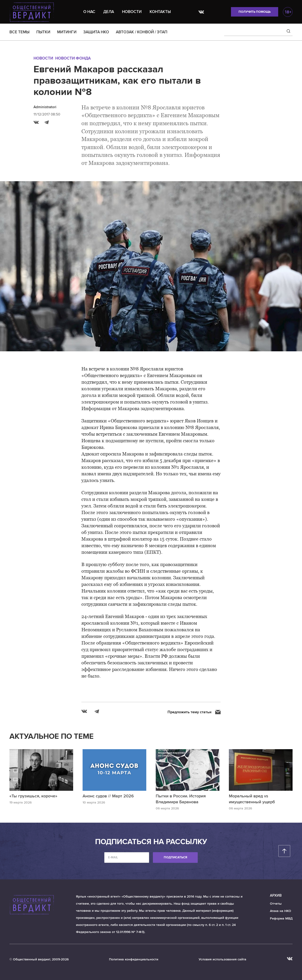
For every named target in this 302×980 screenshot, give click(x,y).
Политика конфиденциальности (134, 959)
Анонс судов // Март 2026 (108, 796)
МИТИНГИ (67, 32)
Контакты (160, 12)
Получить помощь (255, 12)
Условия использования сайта (222, 959)
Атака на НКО (281, 911)
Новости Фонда (73, 58)
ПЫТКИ (43, 32)
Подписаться (175, 857)
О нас (89, 12)
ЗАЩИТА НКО (96, 32)
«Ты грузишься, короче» (33, 796)
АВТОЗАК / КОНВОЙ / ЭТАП (142, 32)
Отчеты (276, 904)
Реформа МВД (281, 918)
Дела (109, 12)
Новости (132, 12)
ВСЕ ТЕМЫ (19, 32)
